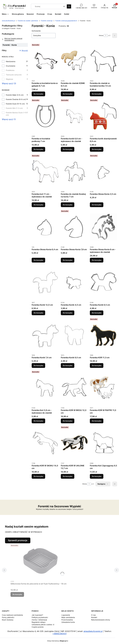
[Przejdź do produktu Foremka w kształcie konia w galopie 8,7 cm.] (45, 61)
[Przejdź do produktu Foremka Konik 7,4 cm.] (45, 335)
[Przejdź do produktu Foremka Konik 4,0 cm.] (74, 282)
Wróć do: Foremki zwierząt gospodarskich (12, 39)
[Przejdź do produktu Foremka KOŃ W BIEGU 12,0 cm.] (74, 388)
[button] (69, 6)
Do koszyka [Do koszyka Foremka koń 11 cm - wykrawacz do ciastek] (38, 205)
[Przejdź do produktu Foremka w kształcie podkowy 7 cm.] (45, 116)
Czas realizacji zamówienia (12, 615)
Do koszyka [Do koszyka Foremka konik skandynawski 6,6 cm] (97, 149)
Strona (101, 35)
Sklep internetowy (57, 641)
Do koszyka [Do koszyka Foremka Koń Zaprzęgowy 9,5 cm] (97, 476)
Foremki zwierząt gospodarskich (66, 21)
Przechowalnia (67, 620)
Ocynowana (11, 66)
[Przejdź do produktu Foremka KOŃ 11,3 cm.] (103, 335)
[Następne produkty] (103, 484)
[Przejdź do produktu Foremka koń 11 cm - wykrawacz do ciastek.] (45, 171)
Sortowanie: (36, 31)
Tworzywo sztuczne (14, 75)
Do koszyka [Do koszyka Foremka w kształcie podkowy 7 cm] (38, 149)
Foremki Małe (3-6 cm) (15, 95)
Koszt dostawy (8, 620)
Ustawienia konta (68, 622)
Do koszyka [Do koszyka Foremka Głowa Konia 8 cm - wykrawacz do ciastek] (97, 260)
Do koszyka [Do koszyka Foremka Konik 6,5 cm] (97, 313)
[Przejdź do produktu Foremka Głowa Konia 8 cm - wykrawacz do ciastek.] (103, 227)
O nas (93, 615)
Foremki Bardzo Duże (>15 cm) (16, 114)
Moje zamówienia (68, 617)
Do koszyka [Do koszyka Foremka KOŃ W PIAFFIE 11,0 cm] (97, 421)
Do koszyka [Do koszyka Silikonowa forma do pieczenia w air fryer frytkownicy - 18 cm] (17, 594)
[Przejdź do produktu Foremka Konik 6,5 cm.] (103, 282)
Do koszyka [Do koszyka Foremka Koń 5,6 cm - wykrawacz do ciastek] (38, 421)
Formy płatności (8, 617)
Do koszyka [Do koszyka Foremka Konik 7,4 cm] (38, 365)
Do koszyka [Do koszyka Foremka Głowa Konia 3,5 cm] (97, 205)
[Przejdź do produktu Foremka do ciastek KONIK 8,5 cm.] (74, 61)
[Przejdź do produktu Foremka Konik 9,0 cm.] (74, 335)
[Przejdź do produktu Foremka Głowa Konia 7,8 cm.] (74, 227)
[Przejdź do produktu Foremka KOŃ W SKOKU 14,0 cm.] (45, 443)
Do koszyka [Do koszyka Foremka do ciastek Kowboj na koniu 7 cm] (68, 205)
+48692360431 (59, 634)
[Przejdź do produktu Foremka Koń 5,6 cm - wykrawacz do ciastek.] (45, 388)
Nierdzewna (11, 61)
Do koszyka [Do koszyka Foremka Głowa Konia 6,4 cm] (38, 260)
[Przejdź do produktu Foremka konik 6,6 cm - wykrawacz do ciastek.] (74, 116)
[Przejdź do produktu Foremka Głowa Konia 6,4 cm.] (45, 227)
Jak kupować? (37, 615)
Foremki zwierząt (47, 21)
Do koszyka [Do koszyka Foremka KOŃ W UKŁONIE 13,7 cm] (68, 476)
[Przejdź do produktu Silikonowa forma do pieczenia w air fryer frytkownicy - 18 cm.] (40, 561)
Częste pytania (38, 627)
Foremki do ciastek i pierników (28, 21)
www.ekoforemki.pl (8, 21)
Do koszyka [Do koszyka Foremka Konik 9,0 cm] (68, 365)
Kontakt (94, 617)
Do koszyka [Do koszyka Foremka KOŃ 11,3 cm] (97, 365)
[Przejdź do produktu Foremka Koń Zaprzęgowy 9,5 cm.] (103, 443)
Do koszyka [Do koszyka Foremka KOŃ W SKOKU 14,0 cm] (38, 476)
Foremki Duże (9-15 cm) (15, 104)
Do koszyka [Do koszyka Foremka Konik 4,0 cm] (68, 313)
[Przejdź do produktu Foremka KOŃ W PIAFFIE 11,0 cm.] (103, 388)
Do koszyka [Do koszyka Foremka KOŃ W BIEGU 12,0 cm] (68, 421)
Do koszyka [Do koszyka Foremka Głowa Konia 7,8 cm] (68, 260)
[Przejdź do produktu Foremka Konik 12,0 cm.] (45, 282)
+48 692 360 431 (81, 8)
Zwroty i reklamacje (39, 620)
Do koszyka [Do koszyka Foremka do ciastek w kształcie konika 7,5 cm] (97, 94)
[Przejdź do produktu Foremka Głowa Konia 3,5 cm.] (103, 171)
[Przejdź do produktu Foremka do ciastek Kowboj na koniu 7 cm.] (74, 171)
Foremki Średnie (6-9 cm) (16, 99)
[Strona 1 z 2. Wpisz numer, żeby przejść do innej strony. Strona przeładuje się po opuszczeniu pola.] (106, 36)
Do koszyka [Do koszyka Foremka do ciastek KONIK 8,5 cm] (68, 94)
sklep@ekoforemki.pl (93, 631)
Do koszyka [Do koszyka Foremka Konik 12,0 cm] (38, 313)
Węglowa (9, 79)
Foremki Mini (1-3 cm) (14, 108)
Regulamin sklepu (39, 622)
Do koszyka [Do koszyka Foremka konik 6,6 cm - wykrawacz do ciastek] (68, 149)
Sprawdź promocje (18, 540)
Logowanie (66, 615)
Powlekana (10, 70)
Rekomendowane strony (101, 620)
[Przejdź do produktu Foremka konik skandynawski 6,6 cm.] (103, 116)
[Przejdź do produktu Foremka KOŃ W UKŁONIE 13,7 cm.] (74, 443)
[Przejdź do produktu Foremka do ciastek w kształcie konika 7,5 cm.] (103, 61)
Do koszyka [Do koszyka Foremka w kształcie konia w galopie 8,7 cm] (38, 94)
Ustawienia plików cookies (42, 625)
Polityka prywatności (40, 617)
